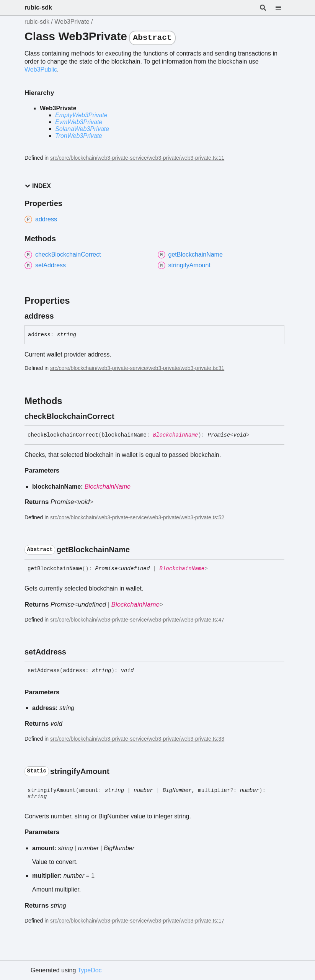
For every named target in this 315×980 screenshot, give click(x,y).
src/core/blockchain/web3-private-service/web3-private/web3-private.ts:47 (137, 620)
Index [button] (38, 186)
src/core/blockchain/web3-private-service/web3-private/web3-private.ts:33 (137, 739)
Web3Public (41, 70)
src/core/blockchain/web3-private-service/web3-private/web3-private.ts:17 (137, 921)
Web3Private (72, 22)
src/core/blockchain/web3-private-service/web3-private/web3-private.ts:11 (137, 158)
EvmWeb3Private (79, 122)
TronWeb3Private (79, 136)
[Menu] (283, 8)
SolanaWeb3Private (82, 129)
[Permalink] (61, 316)
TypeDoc (89, 970)
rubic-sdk (38, 7)
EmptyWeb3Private (81, 115)
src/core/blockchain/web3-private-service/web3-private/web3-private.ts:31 (137, 368)
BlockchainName (176, 435)
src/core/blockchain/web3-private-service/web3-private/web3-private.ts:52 (137, 517)
